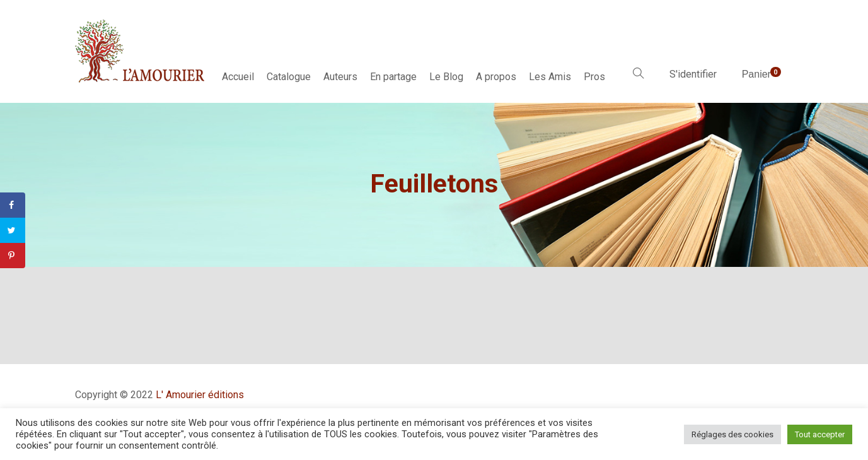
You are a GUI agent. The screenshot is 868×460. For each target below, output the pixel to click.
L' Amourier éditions (200, 395)
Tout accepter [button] (820, 434)
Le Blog (446, 77)
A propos (496, 77)
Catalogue (289, 77)
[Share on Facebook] (13, 205)
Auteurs (340, 77)
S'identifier (693, 74)
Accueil (238, 77)
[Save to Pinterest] (13, 256)
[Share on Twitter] (13, 230)
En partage (393, 77)
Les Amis (550, 77)
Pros (594, 77)
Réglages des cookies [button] (732, 434)
